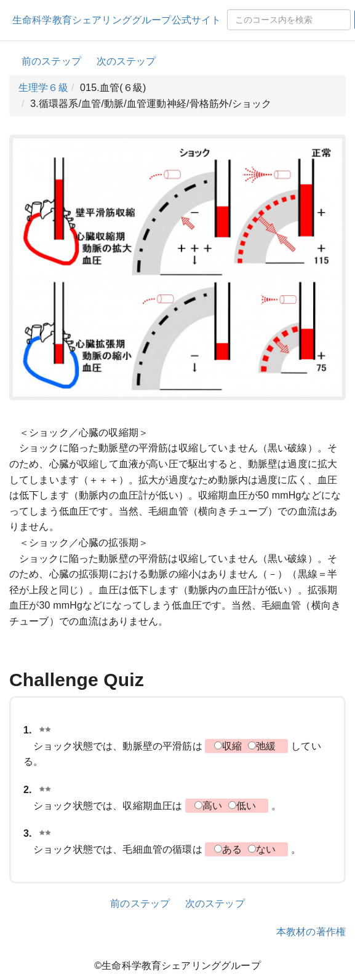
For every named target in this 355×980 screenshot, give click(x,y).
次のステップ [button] (126, 61)
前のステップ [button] (51, 61)
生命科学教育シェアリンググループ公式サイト (117, 20)
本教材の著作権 (311, 932)
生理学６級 (43, 88)
